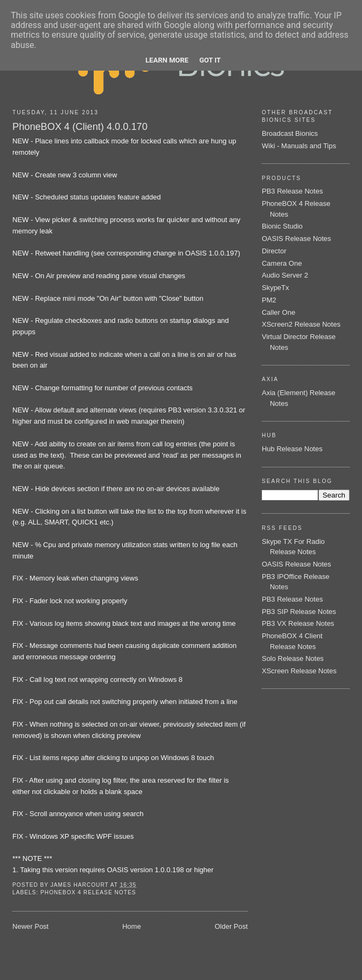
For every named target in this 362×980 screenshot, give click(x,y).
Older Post (231, 926)
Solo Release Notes (293, 658)
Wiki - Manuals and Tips (299, 146)
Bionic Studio (282, 226)
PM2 (269, 300)
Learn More (167, 60)
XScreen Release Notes (299, 671)
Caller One (279, 312)
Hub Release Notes (292, 449)
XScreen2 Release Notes (301, 324)
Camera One (282, 263)
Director (274, 251)
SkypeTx (276, 288)
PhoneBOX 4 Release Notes (88, 892)
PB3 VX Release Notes (298, 623)
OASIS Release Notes (297, 239)
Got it (210, 60)
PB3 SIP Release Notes (299, 612)
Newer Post (30, 926)
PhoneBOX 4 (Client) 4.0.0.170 (80, 127)
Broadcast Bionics (290, 133)
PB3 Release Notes (292, 191)
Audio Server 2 (285, 275)
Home (132, 926)
